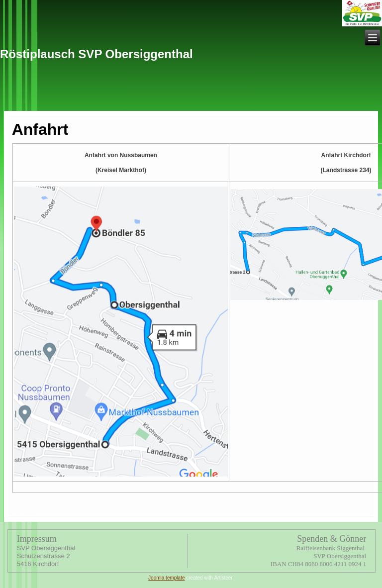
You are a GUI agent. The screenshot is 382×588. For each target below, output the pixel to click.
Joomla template (166, 578)
